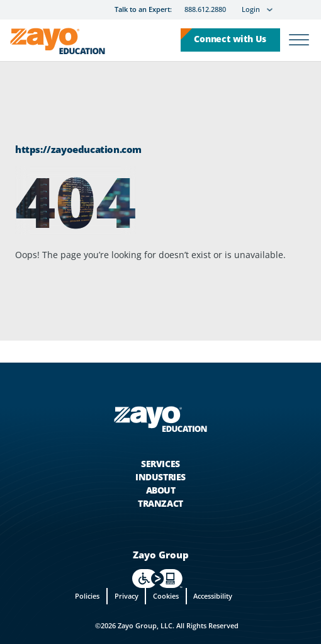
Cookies (166, 596)
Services (160, 464)
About (161, 490)
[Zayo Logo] (58, 43)
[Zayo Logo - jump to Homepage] (160, 419)
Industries (160, 477)
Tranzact (160, 503)
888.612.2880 (205, 10)
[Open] (299, 40)
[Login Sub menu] (270, 10)
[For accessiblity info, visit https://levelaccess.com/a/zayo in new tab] (157, 579)
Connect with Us (230, 39)
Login (251, 10)
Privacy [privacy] (127, 596)
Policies (87, 596)
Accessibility (213, 596)
